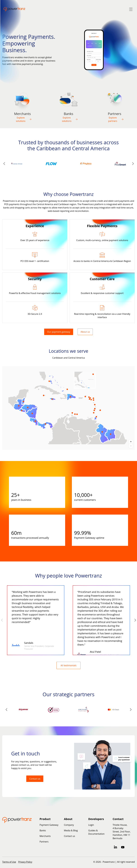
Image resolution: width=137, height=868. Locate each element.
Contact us (35, 779)
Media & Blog (71, 830)
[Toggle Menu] (131, 9)
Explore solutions (24, 119)
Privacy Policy (25, 862)
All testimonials (68, 665)
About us (85, 332)
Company (69, 825)
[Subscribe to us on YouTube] (123, 847)
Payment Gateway (49, 825)
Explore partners (116, 119)
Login (91, 825)
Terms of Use (9, 862)
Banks (43, 830)
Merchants (45, 836)
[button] (133, 164)
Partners (44, 842)
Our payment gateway (59, 332)
